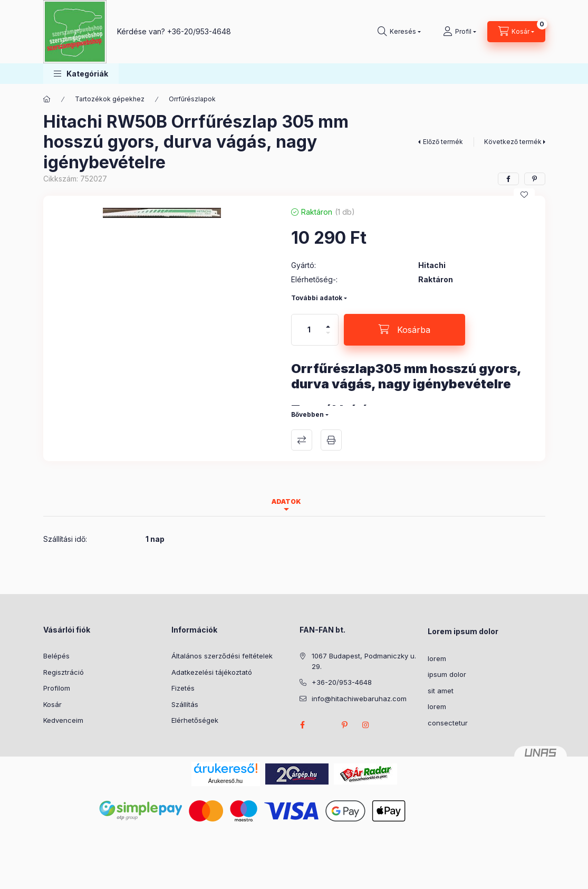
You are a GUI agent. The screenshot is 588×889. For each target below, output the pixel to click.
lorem (437, 658)
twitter (324, 725)
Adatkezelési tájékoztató (212, 672)
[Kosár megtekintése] (516, 32)
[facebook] (508, 179)
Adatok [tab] (286, 501)
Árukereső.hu (225, 781)
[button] (81, 74)
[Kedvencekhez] (524, 195)
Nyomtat (331, 440)
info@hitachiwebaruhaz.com (359, 699)
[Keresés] (399, 32)
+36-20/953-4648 (199, 31)
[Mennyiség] (309, 330)
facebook (303, 725)
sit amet (441, 691)
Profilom (57, 688)
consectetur (448, 723)
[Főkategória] (47, 99)
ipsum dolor (447, 674)
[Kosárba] (404, 330)
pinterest (345, 725)
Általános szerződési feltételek (222, 656)
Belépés (56, 656)
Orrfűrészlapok (192, 99)
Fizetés (183, 688)
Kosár (52, 704)
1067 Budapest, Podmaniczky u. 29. (364, 661)
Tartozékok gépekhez (110, 99)
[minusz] (328, 337)
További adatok (317, 298)
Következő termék (513, 142)
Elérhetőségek (195, 720)
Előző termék (443, 142)
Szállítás (185, 704)
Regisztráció (64, 672)
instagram (366, 725)
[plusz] (328, 322)
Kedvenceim (63, 720)
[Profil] (460, 32)
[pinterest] (535, 179)
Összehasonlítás (302, 440)
